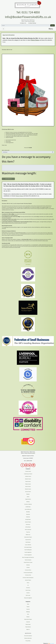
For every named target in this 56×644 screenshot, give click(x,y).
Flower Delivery (28, 627)
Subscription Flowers (28, 537)
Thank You (28, 532)
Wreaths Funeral (28, 489)
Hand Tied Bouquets (28, 550)
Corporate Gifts (28, 540)
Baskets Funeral (28, 479)
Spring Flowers (28, 519)
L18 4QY (33, 21)
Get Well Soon (28, 507)
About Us (28, 629)
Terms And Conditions (28, 636)
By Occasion (28, 595)
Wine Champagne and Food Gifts (28, 557)
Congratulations (28, 499)
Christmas (28, 588)
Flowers (28, 607)
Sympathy (28, 514)
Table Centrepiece (28, 560)
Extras (28, 583)
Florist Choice (35, 40)
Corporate (28, 622)
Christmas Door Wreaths (28, 573)
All (28, 585)
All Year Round (28, 527)
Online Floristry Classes (28, 562)
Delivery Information (28, 638)
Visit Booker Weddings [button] (32, 23)
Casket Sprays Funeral (28, 474)
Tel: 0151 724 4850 (28, 12)
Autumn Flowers (28, 522)
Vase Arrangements (28, 552)
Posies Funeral (28, 481)
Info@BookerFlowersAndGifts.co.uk (28, 17)
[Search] (26, 25)
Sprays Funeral (28, 492)
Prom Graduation (28, 530)
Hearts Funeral (28, 486)
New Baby (28, 512)
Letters (28, 497)
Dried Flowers (28, 542)
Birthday (28, 502)
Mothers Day (28, 535)
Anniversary (28, 524)
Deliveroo (28, 565)
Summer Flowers (28, 580)
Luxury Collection (28, 545)
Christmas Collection (28, 504)
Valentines (28, 517)
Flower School (28, 624)
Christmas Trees (28, 575)
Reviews (28, 617)
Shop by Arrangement (28, 598)
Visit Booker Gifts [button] (23, 23)
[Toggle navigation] (3, 29)
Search (53, 25)
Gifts (28, 614)
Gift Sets (28, 567)
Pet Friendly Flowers (28, 547)
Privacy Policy (28, 641)
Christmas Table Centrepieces (28, 578)
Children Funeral (28, 476)
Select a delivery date (6, 150)
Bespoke (28, 494)
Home (28, 604)
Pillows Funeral (28, 484)
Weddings (28, 612)
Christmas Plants (28, 570)
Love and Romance (28, 509)
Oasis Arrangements (28, 555)
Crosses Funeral (28, 471)
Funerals (28, 593)
